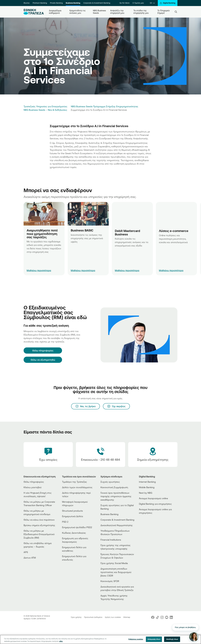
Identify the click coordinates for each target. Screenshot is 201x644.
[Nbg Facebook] (153, 617)
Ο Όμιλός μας (138, 3)
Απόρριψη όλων (154, 639)
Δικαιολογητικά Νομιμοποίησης (117, 525)
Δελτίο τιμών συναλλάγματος (77, 487)
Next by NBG (146, 493)
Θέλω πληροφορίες (34, 482)
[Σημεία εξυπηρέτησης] (153, 455)
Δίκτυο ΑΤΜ (30, 558)
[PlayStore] (149, 522)
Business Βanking (109, 514)
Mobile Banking (147, 487)
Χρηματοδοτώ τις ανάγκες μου (78, 12)
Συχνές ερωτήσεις (110, 482)
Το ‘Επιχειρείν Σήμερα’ (164, 12)
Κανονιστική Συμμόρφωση (114, 487)
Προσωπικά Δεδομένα (93, 617)
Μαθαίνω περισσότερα (39, 270)
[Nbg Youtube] (167, 617)
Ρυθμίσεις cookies (136, 639)
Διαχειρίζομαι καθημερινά (55, 12)
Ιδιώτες (27, 3)
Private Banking (56, 3)
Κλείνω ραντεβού (33, 487)
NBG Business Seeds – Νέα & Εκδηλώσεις (45, 110)
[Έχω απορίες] (48, 455)
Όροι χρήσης (76, 617)
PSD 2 (65, 522)
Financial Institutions (111, 540)
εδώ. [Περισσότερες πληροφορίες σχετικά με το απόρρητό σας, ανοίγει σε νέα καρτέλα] (61, 641)
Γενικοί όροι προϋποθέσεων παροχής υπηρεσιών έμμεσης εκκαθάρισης (116, 496)
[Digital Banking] (168, 3)
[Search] (176, 12)
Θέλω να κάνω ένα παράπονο (39, 520)
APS (26, 552)
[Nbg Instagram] (162, 617)
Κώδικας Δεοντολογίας (74, 533)
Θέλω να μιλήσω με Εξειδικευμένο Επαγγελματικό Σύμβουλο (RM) (39, 534)
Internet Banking (147, 482)
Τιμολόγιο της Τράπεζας (74, 482)
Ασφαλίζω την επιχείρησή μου (117, 12)
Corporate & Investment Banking (97, 3)
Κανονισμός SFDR (110, 581)
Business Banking (73, 3)
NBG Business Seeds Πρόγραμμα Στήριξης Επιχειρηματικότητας (105, 106)
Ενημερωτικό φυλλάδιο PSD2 (77, 527)
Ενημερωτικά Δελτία (72, 516)
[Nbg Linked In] (171, 617)
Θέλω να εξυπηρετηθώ (43, 360)
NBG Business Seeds (100, 12)
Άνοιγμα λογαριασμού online (153, 498)
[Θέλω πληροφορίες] (43, 351)
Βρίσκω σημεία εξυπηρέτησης (39, 525)
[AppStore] (149, 520)
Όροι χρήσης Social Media (114, 563)
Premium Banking (40, 3)
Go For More (124, 3)
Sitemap (127, 617)
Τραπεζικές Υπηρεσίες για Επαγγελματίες (45, 106)
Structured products (72, 511)
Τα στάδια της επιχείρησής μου (141, 12)
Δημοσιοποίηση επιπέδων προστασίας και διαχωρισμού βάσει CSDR (116, 572)
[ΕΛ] (152, 3)
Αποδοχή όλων (172, 639)
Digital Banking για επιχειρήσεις (155, 504)
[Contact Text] (100, 455)
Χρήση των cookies (113, 617)
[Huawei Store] (149, 524)
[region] (100, 639)
